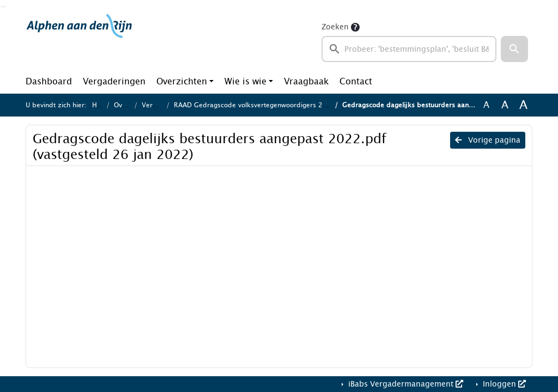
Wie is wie (245, 81)
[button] (514, 49)
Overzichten (182, 81)
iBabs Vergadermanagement (405, 384)
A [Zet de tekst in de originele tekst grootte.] (486, 105)
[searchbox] (409, 49)
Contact (356, 81)
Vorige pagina (488, 140)
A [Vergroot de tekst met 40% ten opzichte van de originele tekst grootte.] (523, 105)
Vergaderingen (114, 81)
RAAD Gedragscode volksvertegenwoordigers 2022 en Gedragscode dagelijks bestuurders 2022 (327, 105)
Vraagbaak (306, 81)
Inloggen (503, 384)
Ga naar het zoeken (2, 7)
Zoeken (335, 27)
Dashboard (49, 81)
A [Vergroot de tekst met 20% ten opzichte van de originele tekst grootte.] (505, 105)
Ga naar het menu (4, 7)
